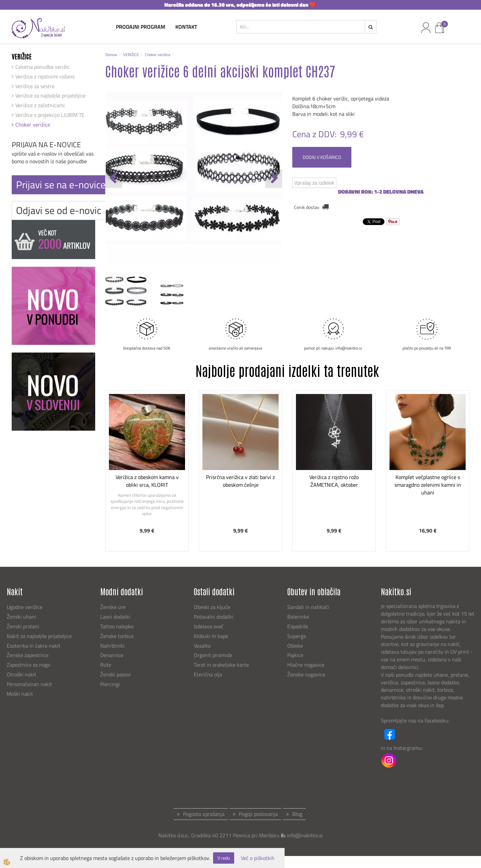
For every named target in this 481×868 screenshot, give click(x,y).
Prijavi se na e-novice (61, 185)
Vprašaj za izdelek (314, 183)
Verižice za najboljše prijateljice (50, 95)
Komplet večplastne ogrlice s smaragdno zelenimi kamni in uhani (428, 485)
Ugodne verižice (25, 607)
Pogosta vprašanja (204, 814)
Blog (297, 814)
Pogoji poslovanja (258, 814)
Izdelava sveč (209, 626)
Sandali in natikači (309, 607)
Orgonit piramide (213, 655)
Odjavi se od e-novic (59, 210)
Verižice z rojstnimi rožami (45, 76)
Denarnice (112, 655)
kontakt (186, 27)
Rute (106, 665)
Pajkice (295, 655)
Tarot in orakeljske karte (221, 665)
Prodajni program (141, 27)
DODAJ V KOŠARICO (322, 157)
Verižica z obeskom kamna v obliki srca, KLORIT (147, 481)
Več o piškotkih (258, 858)
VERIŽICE (131, 55)
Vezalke (202, 646)
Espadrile (298, 626)
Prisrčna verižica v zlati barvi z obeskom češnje (240, 481)
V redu (224, 858)
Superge (297, 636)
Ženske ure (114, 607)
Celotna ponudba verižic (42, 67)
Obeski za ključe (212, 607)
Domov (111, 55)
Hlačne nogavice (306, 665)
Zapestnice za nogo (29, 665)
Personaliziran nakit (29, 684)
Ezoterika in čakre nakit (34, 646)
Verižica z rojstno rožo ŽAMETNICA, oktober (334, 481)
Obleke (295, 646)
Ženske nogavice (306, 674)
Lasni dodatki (115, 617)
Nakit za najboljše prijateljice (39, 636)
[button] (274, 179)
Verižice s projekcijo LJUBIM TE (50, 115)
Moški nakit (21, 694)
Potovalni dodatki (213, 617)
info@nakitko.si (305, 835)
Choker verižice (33, 125)
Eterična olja (208, 674)
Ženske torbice (117, 636)
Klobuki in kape (211, 636)
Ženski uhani (22, 617)
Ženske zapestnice (28, 655)
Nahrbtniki (112, 646)
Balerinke (298, 617)
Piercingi (110, 684)
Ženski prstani (24, 626)
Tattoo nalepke (117, 626)
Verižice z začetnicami (40, 105)
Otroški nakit (22, 674)
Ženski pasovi (116, 674)
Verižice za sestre (35, 86)
